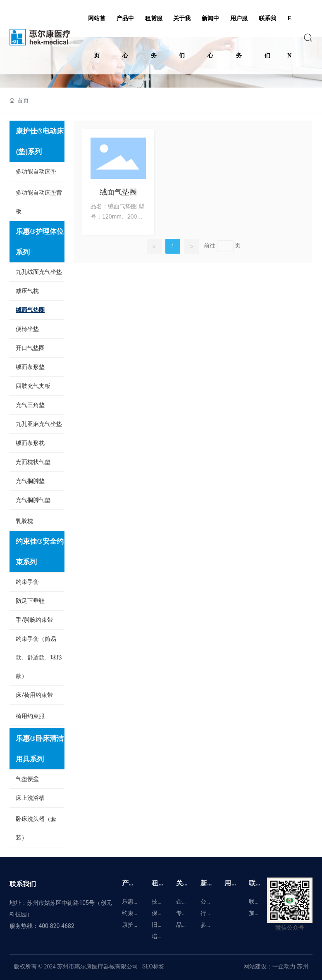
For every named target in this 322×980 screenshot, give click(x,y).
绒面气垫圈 (118, 192)
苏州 (302, 966)
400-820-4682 (56, 926)
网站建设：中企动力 (270, 966)
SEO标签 (153, 966)
